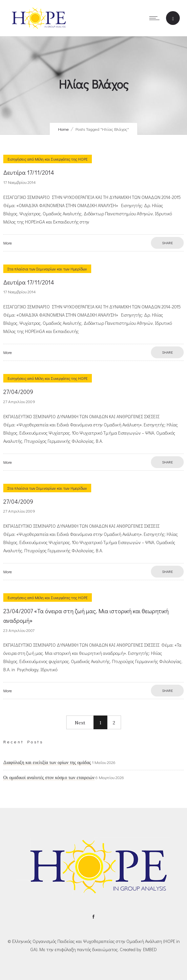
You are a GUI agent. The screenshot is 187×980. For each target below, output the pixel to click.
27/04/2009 (18, 392)
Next (80, 723)
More (8, 243)
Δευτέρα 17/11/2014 (29, 172)
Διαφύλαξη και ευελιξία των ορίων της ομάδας (47, 762)
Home (63, 129)
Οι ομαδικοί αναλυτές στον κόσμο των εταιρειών (49, 777)
